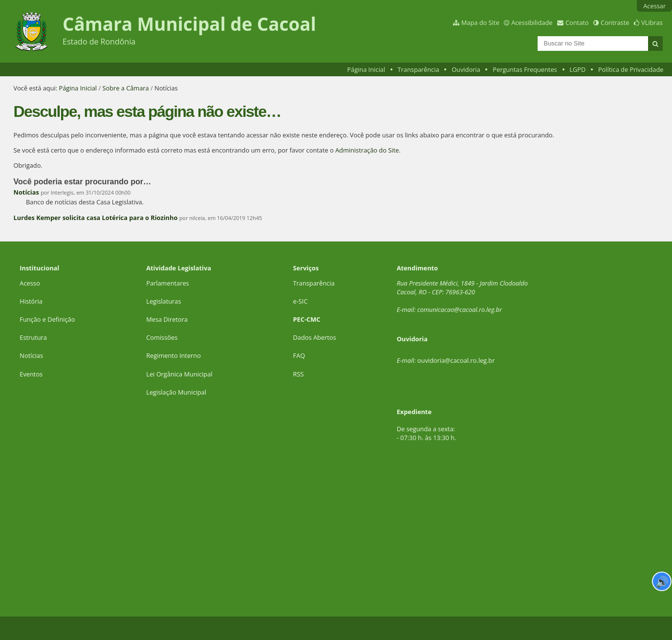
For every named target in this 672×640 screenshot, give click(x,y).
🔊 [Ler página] (662, 581)
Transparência (419, 69)
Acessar (654, 6)
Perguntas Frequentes (525, 69)
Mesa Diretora (167, 319)
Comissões (162, 337)
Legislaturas (163, 301)
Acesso (30, 283)
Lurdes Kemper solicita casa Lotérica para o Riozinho (96, 218)
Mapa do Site (480, 22)
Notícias (26, 192)
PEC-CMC (307, 319)
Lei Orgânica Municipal (179, 374)
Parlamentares (167, 283)
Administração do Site (367, 150)
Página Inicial (366, 69)
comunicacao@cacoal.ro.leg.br (460, 309)
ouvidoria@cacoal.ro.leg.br (456, 360)
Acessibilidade (532, 22)
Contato (577, 22)
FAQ (299, 355)
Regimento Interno (173, 355)
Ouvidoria (466, 69)
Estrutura (33, 337)
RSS (299, 374)
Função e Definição (47, 319)
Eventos (31, 374)
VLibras (652, 22)
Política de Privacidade (631, 69)
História (31, 301)
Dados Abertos (315, 337)
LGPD (577, 69)
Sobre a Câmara (125, 88)
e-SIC (301, 301)
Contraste (615, 22)
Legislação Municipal (176, 392)
